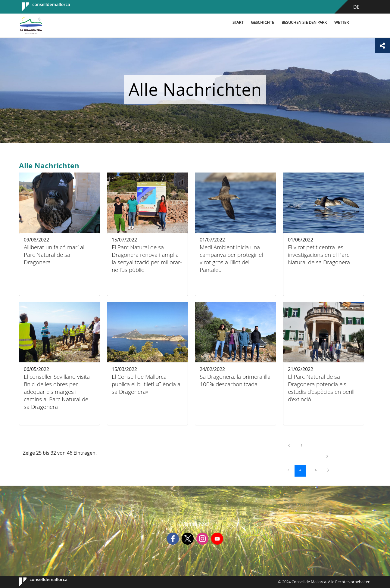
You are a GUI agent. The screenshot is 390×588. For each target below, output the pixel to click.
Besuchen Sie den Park (304, 22)
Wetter (342, 22)
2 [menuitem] (330, 456)
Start (238, 22)
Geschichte (262, 22)
